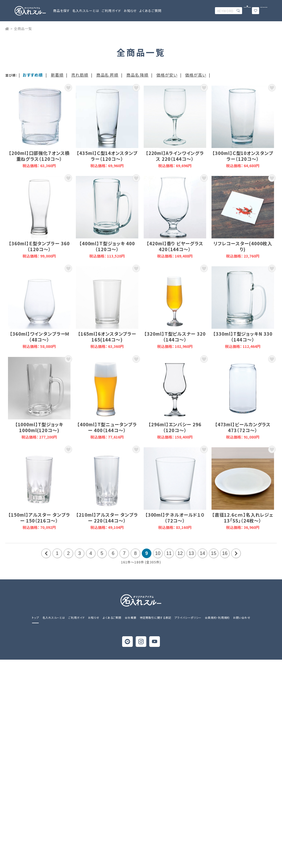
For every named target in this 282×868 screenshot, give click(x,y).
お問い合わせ (242, 618)
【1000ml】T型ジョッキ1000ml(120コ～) (39, 398)
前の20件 (46, 553)
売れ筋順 (80, 75)
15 (214, 553)
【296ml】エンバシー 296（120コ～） (175, 398)
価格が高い (196, 75)
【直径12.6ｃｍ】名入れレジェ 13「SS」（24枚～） (243, 488)
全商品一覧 (23, 29)
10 (158, 553)
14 (202, 553)
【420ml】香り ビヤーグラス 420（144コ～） (175, 217)
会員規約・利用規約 (217, 618)
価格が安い (167, 75)
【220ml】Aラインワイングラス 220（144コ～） (175, 127)
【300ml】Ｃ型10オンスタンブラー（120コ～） (243, 127)
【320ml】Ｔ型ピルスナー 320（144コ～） (175, 307)
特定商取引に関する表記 (156, 618)
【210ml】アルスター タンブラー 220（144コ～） (107, 488)
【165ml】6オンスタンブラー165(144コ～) (107, 307)
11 (169, 553)
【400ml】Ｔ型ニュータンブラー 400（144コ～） (107, 398)
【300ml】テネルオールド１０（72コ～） (175, 488)
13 (191, 553)
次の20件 (236, 553)
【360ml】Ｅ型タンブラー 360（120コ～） (39, 217)
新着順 (57, 75)
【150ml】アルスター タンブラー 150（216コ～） (39, 488)
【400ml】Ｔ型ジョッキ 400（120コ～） (107, 217)
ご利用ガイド (76, 618)
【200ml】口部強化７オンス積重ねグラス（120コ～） (39, 127)
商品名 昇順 (107, 75)
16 (225, 553)
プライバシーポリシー (188, 618)
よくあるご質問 (150, 10)
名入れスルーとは (86, 10)
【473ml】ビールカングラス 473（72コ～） (243, 398)
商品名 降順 (137, 75)
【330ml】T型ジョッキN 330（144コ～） (243, 307)
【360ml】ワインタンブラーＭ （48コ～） (39, 307)
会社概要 (131, 618)
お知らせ (130, 10)
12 (180, 553)
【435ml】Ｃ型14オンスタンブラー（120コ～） (107, 127)
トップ (35, 618)
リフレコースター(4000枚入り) (243, 217)
